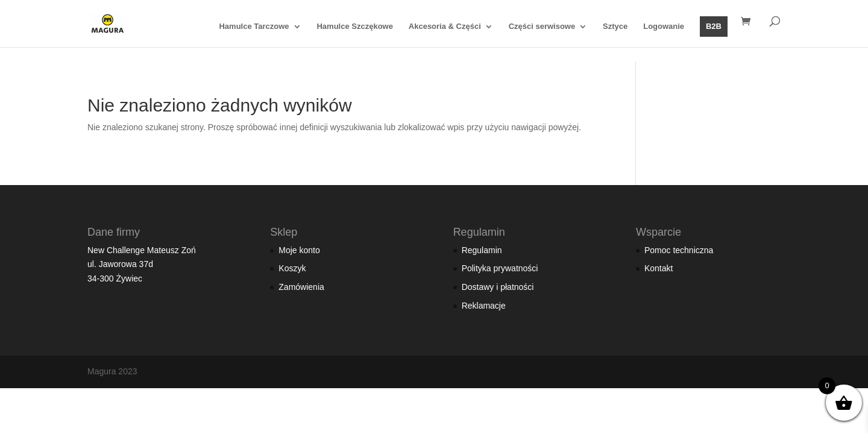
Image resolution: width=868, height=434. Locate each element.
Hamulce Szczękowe (354, 27)
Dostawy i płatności (498, 287)
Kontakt (659, 268)
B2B (714, 26)
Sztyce (615, 27)
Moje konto (299, 250)
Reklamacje (484, 306)
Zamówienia (301, 287)
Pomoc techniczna (679, 250)
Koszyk (292, 268)
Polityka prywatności (500, 268)
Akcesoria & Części (445, 27)
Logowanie (664, 27)
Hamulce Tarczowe (254, 27)
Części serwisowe (542, 27)
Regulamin (482, 250)
